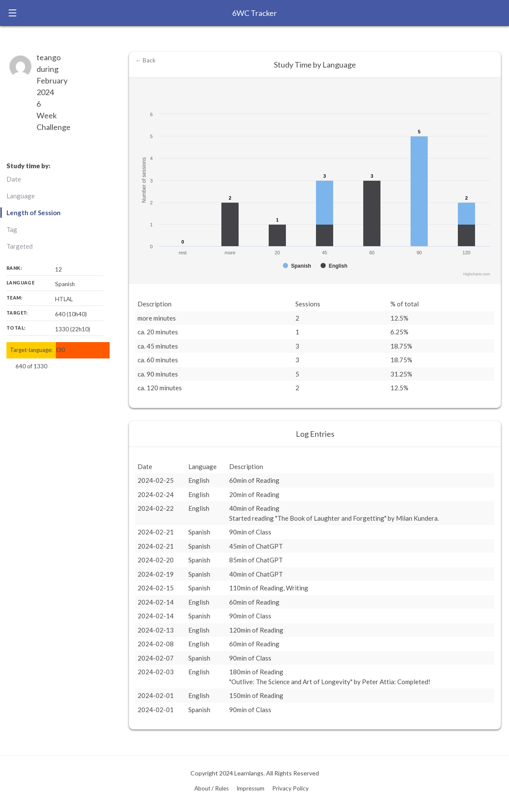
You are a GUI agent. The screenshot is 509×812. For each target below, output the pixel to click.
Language (21, 196)
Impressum (250, 788)
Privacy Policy (290, 788)
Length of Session (34, 213)
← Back (146, 60)
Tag (12, 229)
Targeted (20, 246)
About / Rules (212, 788)
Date (14, 179)
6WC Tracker (254, 13)
